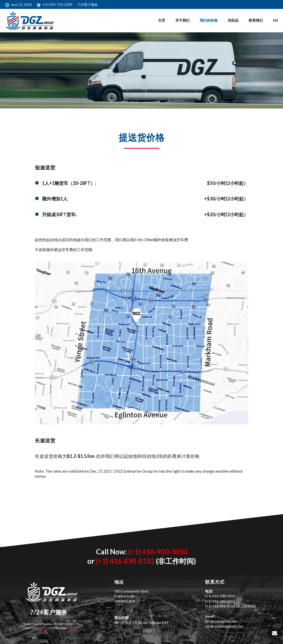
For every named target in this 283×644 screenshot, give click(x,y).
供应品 (233, 20)
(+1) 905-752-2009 (58, 5)
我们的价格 (209, 20)
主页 (162, 20)
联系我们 (256, 20)
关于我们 (182, 20)
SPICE (71, 628)
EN (275, 20)
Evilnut (43, 628)
